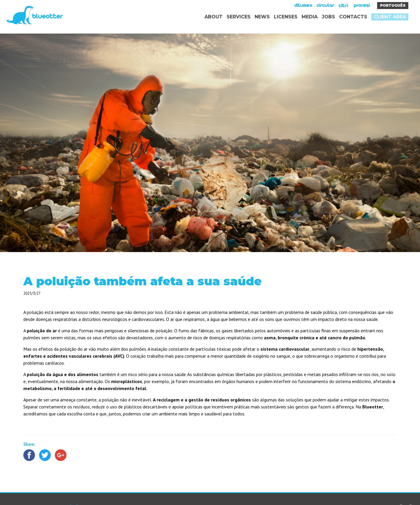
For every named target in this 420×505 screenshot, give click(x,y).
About (213, 17)
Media (310, 17)
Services (239, 17)
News (262, 17)
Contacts (353, 17)
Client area (390, 17)
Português (393, 5)
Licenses (286, 17)
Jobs (328, 17)
